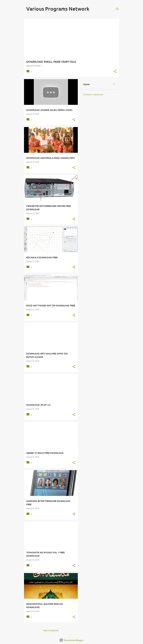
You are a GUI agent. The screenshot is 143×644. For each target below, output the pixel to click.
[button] (115, 72)
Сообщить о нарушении (93, 94)
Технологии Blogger (72, 640)
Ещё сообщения (51, 631)
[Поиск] (117, 9)
